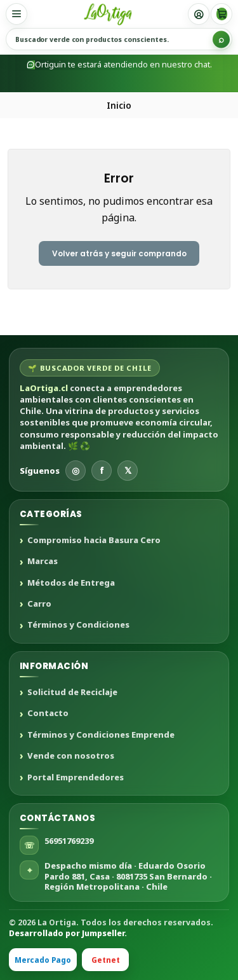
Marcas (43, 562)
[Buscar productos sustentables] (119, 39)
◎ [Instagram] (76, 470)
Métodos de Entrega (71, 583)
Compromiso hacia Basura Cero (94, 541)
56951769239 (69, 841)
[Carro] (221, 14)
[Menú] (17, 14)
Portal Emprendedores (76, 778)
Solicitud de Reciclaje (72, 693)
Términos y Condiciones (78, 625)
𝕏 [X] (128, 470)
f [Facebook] (102, 470)
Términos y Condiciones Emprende (101, 735)
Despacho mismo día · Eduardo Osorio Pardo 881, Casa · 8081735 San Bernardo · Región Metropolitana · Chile (128, 876)
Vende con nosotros (71, 756)
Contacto (48, 714)
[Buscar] (221, 39)
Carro (39, 604)
